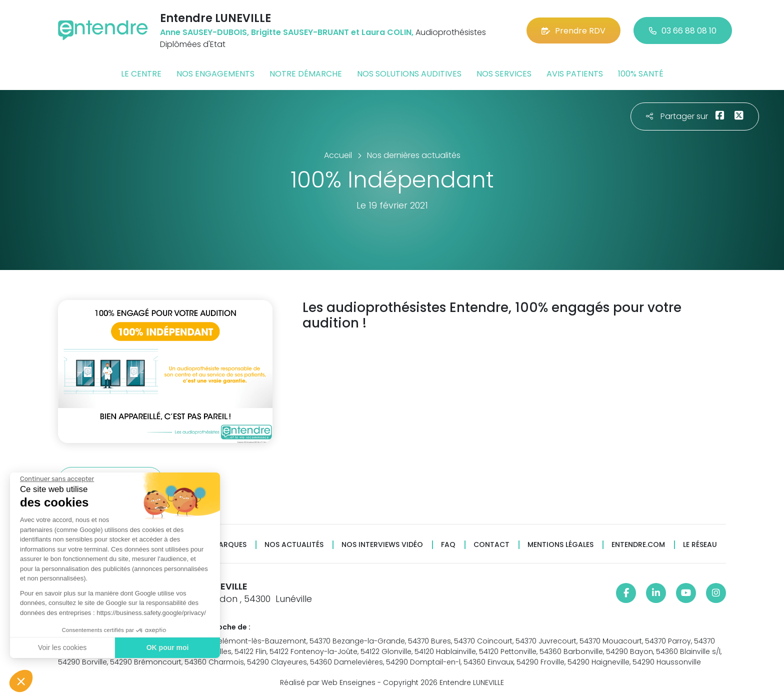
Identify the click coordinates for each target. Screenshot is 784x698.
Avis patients (575, 74)
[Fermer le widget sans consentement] (56, 479)
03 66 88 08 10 (683, 31)
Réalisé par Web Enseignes (328, 682)
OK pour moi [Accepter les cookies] (166, 647)
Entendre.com (638, 545)
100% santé (641, 74)
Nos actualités (294, 545)
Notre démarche (306, 74)
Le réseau (700, 545)
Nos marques (221, 545)
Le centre (141, 74)
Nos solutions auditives (409, 74)
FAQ (448, 545)
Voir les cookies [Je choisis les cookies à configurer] (61, 647)
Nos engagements (215, 74)
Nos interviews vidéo (382, 545)
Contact (491, 545)
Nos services (504, 74)
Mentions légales (560, 545)
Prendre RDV (573, 31)
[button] (21, 681)
